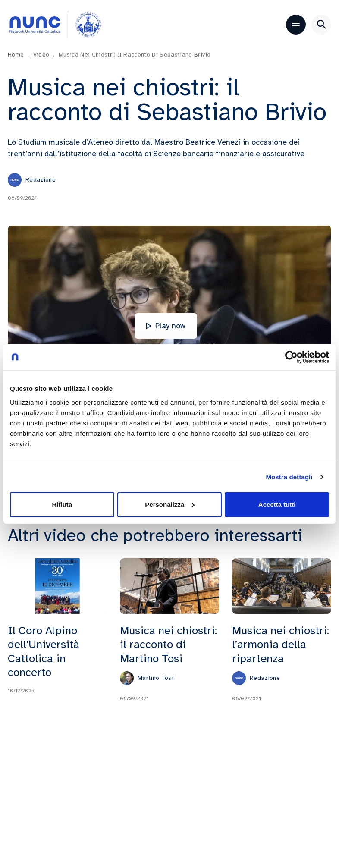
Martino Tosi (155, 678)
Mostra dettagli (289, 477)
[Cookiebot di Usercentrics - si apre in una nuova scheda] (291, 357)
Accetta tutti (277, 504)
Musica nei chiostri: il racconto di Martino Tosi (168, 644)
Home (19, 55)
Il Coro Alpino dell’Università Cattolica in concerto (44, 651)
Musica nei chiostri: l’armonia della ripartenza (281, 644)
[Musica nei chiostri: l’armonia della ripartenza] (282, 586)
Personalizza (170, 504)
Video (44, 55)
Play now (166, 326)
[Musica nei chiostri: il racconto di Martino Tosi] (169, 586)
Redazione (41, 180)
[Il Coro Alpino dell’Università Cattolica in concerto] (57, 586)
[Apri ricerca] (321, 25)
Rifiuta (62, 504)
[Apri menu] (296, 25)
